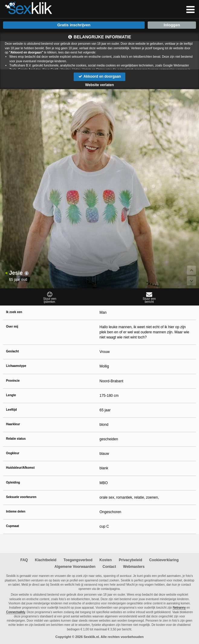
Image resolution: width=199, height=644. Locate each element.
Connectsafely (16, 612)
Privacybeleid (130, 560)
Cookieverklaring (164, 560)
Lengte (11, 395)
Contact (109, 567)
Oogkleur (13, 453)
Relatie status (16, 439)
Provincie (13, 381)
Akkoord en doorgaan (100, 76)
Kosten (106, 560)
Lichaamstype (16, 366)
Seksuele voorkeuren (21, 497)
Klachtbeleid (46, 560)
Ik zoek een (14, 312)
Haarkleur (13, 424)
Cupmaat (13, 526)
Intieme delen (16, 511)
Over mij (12, 327)
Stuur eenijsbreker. (50, 297)
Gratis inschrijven (74, 25)
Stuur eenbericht (149, 297)
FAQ (24, 560)
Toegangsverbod (78, 560)
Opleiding (13, 482)
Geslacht (12, 351)
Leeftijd (11, 410)
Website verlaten (99, 85)
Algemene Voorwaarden (75, 567)
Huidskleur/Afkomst (20, 468)
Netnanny (179, 608)
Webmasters (134, 567)
